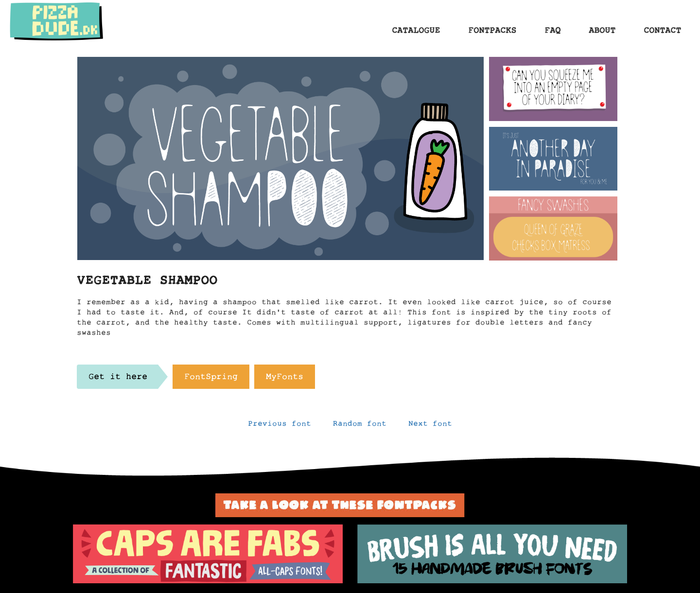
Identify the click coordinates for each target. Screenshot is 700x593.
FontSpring (211, 379)
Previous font (280, 426)
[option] (208, 554)
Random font (360, 426)
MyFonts (285, 379)
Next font (430, 426)
